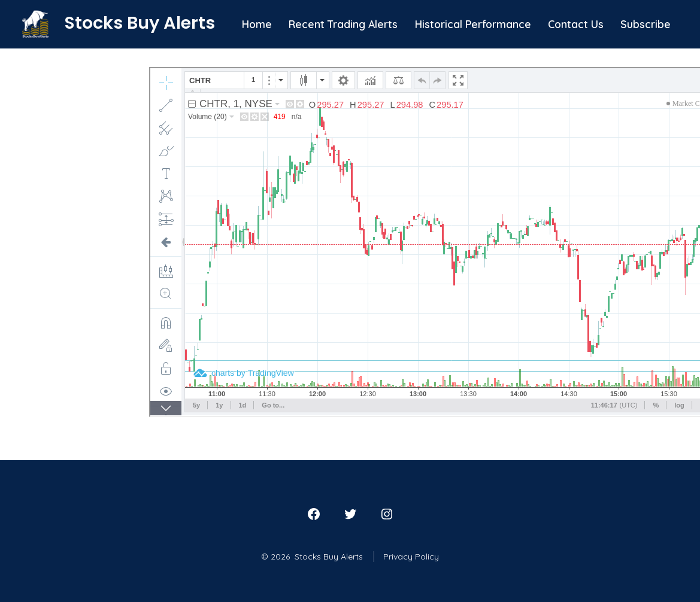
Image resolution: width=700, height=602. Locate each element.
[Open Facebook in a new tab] (314, 514)
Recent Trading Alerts (343, 24)
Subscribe (646, 24)
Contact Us (576, 24)
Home (257, 24)
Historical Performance (473, 24)
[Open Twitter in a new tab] (350, 514)
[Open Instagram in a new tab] (387, 514)
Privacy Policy (411, 557)
